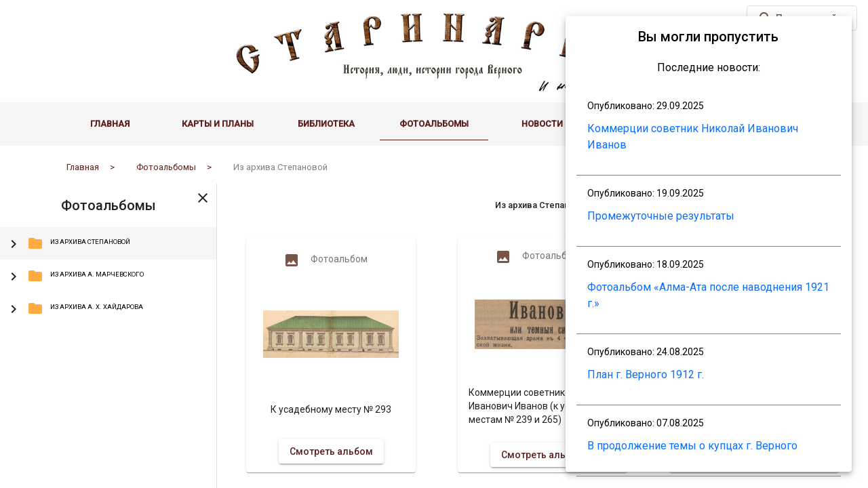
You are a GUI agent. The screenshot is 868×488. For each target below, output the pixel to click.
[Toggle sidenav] (203, 197)
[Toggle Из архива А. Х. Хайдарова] (14, 308)
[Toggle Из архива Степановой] (14, 243)
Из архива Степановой (79, 243)
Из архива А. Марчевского (85, 276)
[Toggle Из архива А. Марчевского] (14, 276)
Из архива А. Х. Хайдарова (85, 308)
